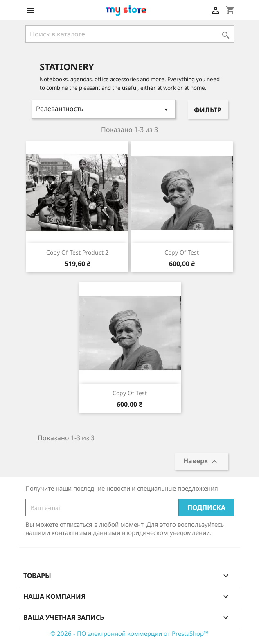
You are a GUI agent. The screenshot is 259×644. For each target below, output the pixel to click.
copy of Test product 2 (77, 252)
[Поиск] (130, 34)
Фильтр (208, 110)
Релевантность (104, 109)
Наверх (201, 462)
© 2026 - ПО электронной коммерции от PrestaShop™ (129, 633)
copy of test (182, 252)
